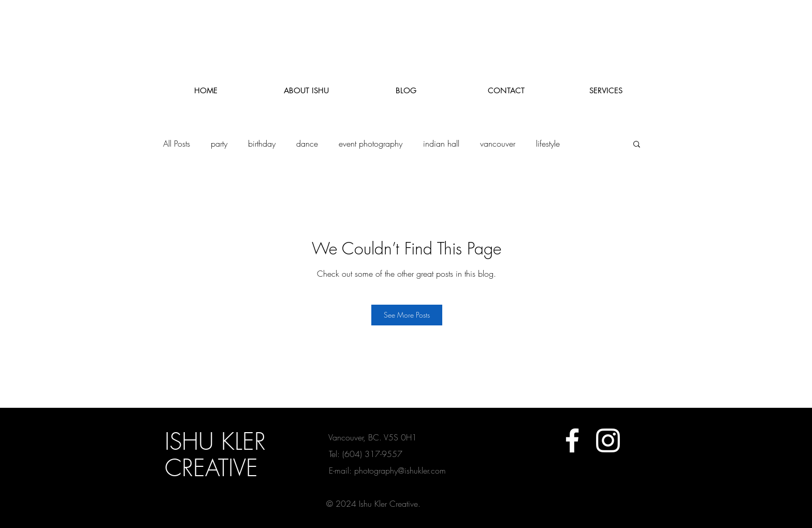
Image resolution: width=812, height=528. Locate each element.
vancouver (498, 144)
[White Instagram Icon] (608, 440)
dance (307, 144)
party (219, 144)
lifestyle (548, 144)
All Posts (177, 144)
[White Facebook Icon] (572, 440)
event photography (371, 144)
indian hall (441, 144)
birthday (262, 144)
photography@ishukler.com (400, 470)
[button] (637, 144)
